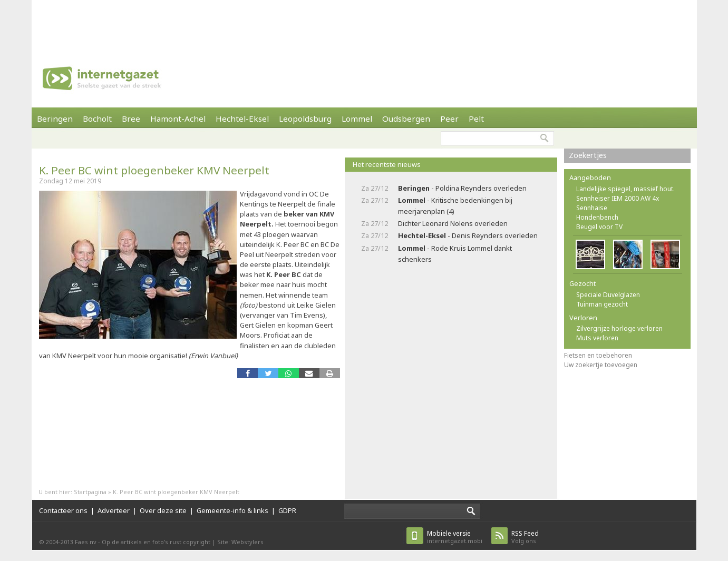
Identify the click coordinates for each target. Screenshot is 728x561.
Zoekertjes (588, 155)
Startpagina (90, 492)
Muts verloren (597, 338)
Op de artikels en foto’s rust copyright (156, 542)
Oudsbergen (406, 119)
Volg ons (525, 537)
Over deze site (163, 510)
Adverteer (114, 510)
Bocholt (97, 119)
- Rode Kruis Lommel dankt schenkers (455, 254)
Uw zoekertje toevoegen (601, 365)
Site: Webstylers (240, 542)
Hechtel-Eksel (242, 119)
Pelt (476, 119)
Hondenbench (597, 217)
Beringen (55, 119)
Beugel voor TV (599, 227)
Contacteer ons (63, 510)
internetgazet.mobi (455, 537)
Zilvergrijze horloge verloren (619, 328)
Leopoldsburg (305, 119)
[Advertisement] (364, 24)
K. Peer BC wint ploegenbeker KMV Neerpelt (154, 170)
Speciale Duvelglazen (608, 295)
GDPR (287, 510)
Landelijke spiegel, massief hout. (625, 189)
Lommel (357, 119)
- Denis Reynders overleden (468, 235)
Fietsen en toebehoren (598, 355)
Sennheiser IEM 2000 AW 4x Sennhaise (618, 203)
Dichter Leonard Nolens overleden (453, 223)
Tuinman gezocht (602, 304)
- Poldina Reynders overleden (462, 188)
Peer (449, 119)
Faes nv (86, 542)
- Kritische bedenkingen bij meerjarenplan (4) (455, 206)
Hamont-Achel (178, 119)
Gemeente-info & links (232, 510)
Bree (131, 119)
